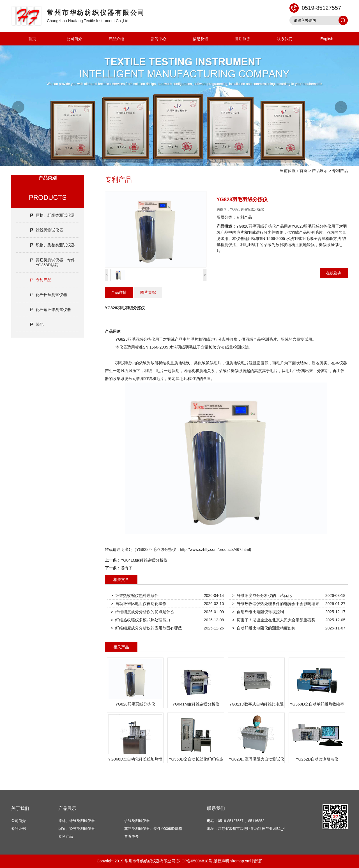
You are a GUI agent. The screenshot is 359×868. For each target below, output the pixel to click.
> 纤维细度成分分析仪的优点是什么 (142, 612)
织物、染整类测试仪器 (55, 245)
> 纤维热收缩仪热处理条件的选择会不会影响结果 (276, 604)
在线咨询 (334, 273)
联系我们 (285, 39)
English (327, 39)
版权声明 (221, 861)
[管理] (257, 861)
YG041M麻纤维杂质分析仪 (144, 560)
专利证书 (19, 829)
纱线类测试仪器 (49, 230)
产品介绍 (116, 39)
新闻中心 (158, 39)
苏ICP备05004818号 (194, 861)
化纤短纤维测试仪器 (53, 310)
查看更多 (132, 836)
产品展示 (320, 171)
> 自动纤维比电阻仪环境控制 (258, 612)
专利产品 (340, 171)
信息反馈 (201, 39)
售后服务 (243, 39)
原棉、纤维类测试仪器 (55, 215)
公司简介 (74, 39)
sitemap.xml (241, 861)
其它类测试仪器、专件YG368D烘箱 (55, 262)
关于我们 (20, 808)
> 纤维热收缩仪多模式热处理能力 (141, 620)
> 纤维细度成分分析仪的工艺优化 (262, 596)
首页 (32, 39)
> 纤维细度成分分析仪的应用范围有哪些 (146, 628)
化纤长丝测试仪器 (51, 295)
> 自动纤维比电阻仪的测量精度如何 (264, 628)
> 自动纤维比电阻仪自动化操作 (139, 604)
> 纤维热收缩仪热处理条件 (135, 596)
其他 (40, 324)
